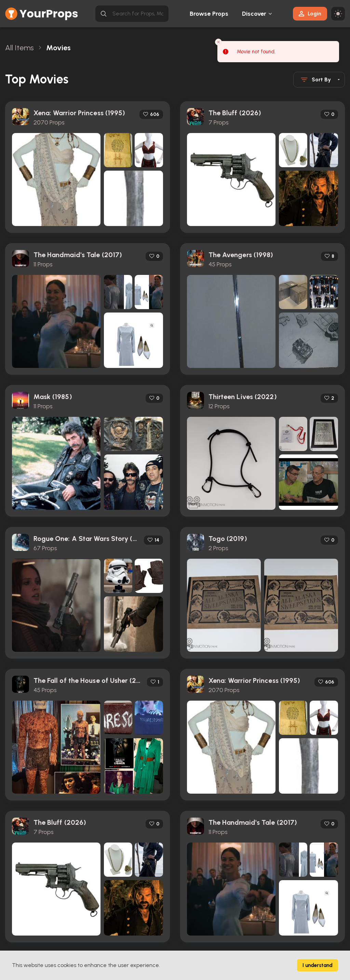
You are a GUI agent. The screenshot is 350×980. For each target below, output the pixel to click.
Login (310, 14)
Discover (254, 14)
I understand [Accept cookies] (318, 965)
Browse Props (209, 14)
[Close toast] (218, 42)
